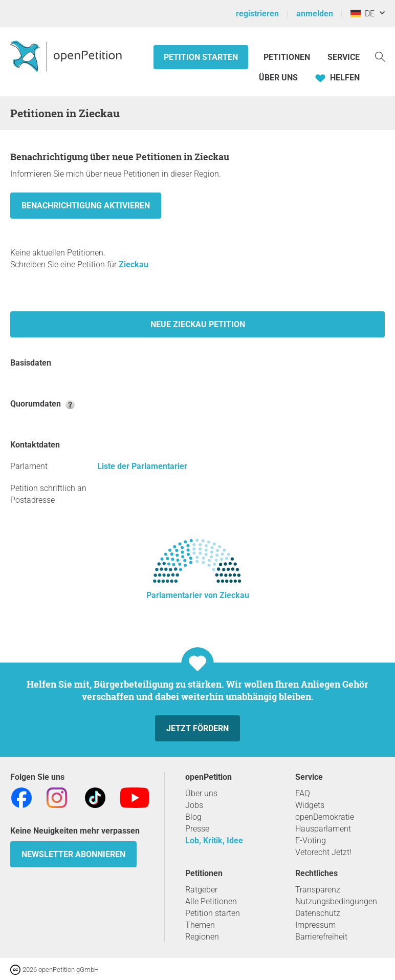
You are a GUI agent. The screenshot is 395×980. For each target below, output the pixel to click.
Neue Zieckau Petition (198, 324)
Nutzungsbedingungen (336, 901)
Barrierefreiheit (321, 937)
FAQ (303, 793)
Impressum (315, 925)
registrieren (257, 14)
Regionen (202, 937)
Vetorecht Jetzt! (323, 852)
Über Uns (278, 78)
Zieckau (134, 264)
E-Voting (311, 840)
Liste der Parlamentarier (142, 466)
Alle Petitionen (211, 901)
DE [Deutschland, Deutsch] (363, 14)
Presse (197, 829)
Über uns (201, 793)
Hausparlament (323, 829)
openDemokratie (325, 817)
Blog (193, 817)
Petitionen (288, 57)
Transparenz (318, 890)
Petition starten (201, 57)
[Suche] (380, 56)
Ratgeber (201, 890)
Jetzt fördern (198, 728)
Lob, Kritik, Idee (214, 840)
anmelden (315, 14)
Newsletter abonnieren (73, 854)
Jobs (194, 805)
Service (344, 57)
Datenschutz (318, 913)
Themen (200, 925)
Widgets (310, 805)
